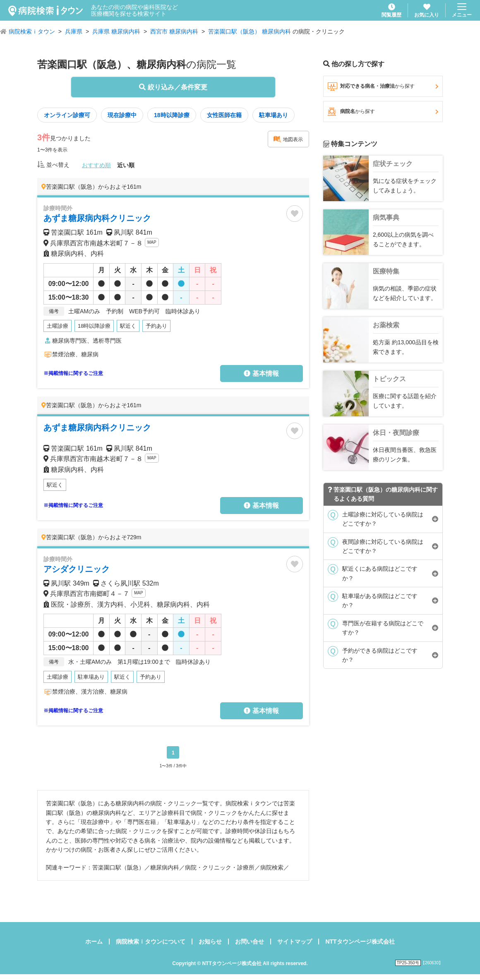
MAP (152, 242)
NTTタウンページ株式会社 (360, 942)
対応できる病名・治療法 (383, 86)
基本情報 (261, 374)
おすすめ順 (96, 165)
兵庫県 (74, 31)
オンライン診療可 (67, 115)
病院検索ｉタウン (32, 31)
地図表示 (288, 139)
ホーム (94, 942)
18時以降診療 (172, 115)
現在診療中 (122, 115)
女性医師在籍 (224, 115)
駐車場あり (274, 115)
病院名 (383, 112)
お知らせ (210, 942)
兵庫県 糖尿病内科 (116, 31)
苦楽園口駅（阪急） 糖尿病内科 (250, 31)
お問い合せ (250, 942)
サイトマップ (295, 942)
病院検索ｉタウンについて (151, 942)
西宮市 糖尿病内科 (174, 31)
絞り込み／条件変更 (173, 87)
